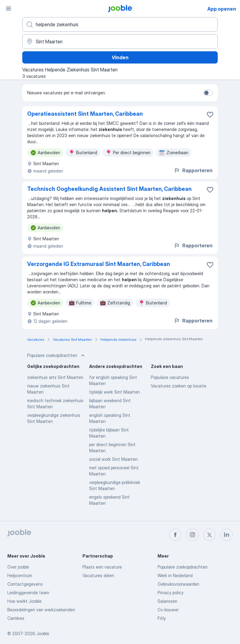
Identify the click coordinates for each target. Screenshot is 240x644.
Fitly (162, 618)
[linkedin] (227, 535)
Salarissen (167, 601)
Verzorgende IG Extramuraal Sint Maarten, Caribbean (99, 264)
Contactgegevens (25, 584)
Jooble (43, 633)
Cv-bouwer (168, 610)
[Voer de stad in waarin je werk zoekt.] (120, 42)
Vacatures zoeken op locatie (179, 386)
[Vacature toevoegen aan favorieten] (210, 115)
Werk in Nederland (175, 575)
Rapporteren (193, 170)
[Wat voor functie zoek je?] (120, 24)
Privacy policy (171, 593)
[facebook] (175, 535)
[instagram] (192, 535)
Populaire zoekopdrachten (183, 567)
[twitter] (209, 535)
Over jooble (18, 567)
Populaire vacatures (170, 377)
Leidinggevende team (28, 593)
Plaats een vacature (102, 567)
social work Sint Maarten (113, 459)
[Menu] (9, 9)
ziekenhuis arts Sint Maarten (55, 377)
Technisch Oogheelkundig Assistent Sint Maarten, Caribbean (109, 189)
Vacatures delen (98, 575)
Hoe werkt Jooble (24, 601)
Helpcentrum (20, 575)
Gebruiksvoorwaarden (178, 584)
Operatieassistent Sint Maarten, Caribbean (85, 114)
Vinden (120, 57)
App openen (222, 9)
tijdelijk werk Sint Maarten (115, 392)
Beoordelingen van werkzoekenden (41, 610)
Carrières (16, 618)
